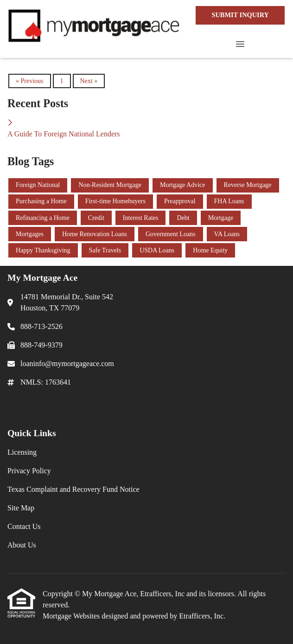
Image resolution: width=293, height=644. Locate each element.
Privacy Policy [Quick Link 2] (29, 471)
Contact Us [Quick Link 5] (24, 526)
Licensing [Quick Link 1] (22, 452)
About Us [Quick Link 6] (22, 545)
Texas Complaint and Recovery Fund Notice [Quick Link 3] (73, 489)
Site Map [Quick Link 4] (21, 508)
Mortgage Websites (72, 616)
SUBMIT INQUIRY (240, 15)
